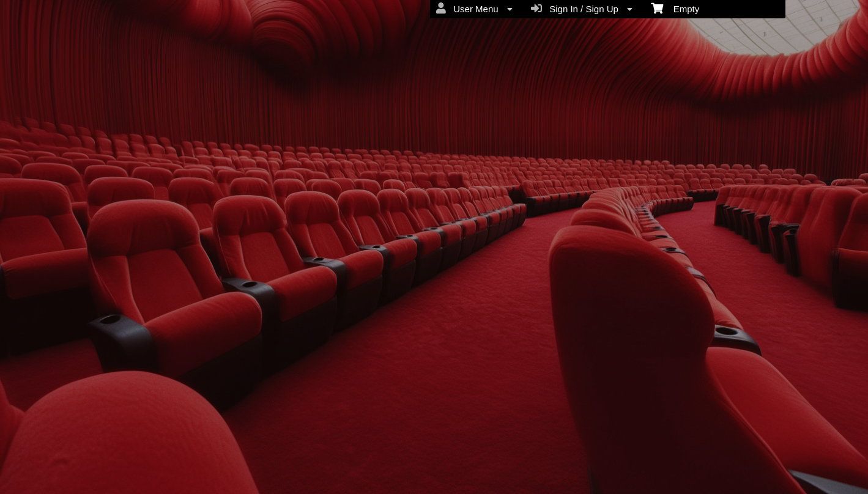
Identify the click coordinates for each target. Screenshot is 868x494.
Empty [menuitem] (675, 8)
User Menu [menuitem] (474, 9)
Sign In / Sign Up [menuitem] (582, 9)
